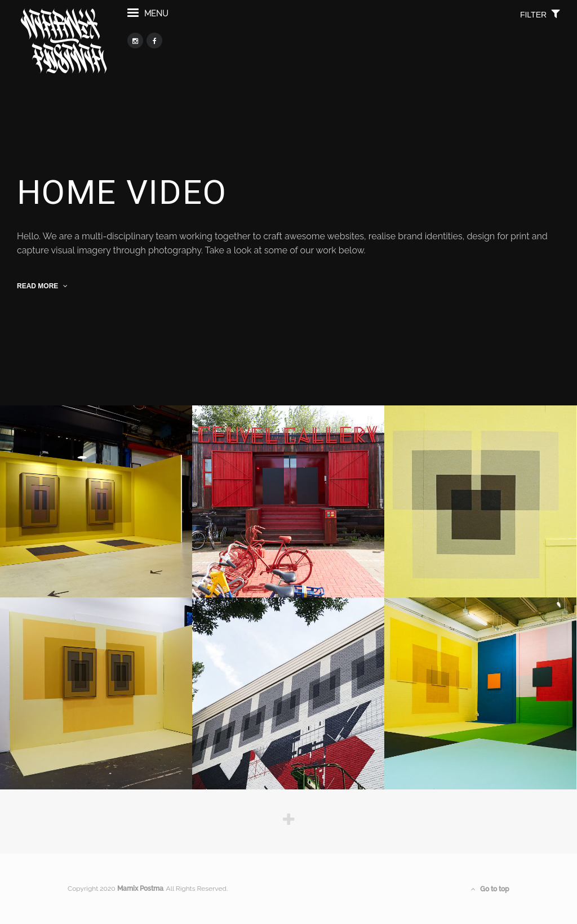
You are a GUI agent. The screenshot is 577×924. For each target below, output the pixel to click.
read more (42, 286)
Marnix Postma (140, 889)
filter (540, 19)
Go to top (490, 889)
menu (148, 19)
